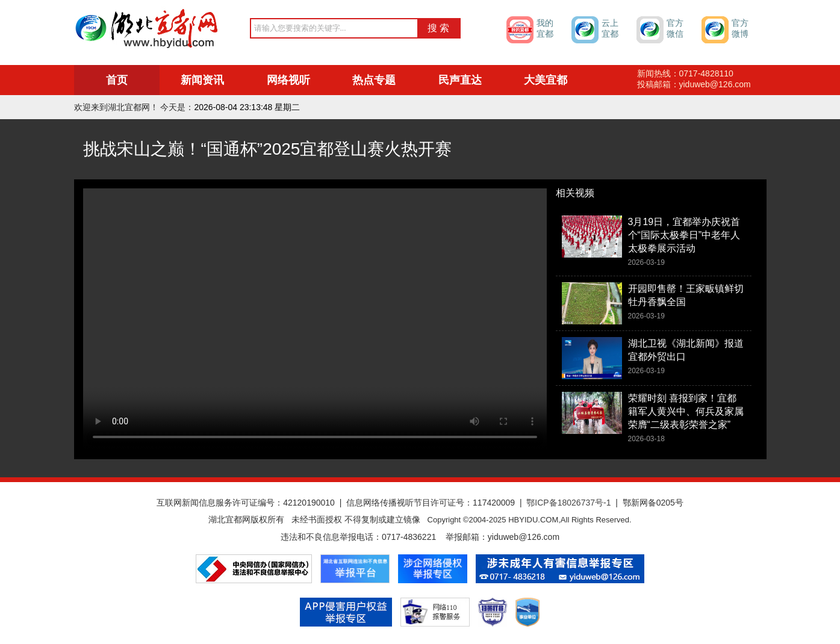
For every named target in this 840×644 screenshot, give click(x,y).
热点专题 (374, 80)
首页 (117, 80)
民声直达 (460, 80)
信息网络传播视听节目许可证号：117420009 (431, 503)
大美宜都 (546, 80)
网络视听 (288, 80)
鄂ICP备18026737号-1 (568, 503)
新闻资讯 (202, 80)
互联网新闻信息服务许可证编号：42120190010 (246, 503)
